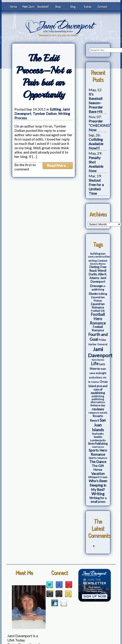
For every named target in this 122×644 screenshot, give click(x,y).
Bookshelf (43, 7)
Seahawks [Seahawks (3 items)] (98, 434)
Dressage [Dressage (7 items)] (96, 286)
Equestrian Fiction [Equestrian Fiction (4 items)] (98, 299)
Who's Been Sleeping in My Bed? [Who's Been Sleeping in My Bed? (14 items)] (98, 485)
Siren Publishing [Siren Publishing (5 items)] (98, 444)
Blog (73, 7)
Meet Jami (28, 7)
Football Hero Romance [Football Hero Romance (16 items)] (98, 319)
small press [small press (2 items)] (98, 447)
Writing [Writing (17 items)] (98, 494)
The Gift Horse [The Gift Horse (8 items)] (98, 468)
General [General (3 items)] (102, 344)
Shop (58, 7)
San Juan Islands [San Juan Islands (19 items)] (99, 425)
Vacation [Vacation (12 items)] (98, 474)
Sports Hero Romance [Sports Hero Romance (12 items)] (98, 452)
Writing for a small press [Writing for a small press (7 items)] (98, 500)
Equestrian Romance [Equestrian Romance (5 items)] (98, 306)
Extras (88, 7)
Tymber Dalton (45, 113)
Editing (55, 109)
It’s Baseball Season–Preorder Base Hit (96, 103)
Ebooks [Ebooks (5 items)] (93, 294)
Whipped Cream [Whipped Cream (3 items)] (98, 477)
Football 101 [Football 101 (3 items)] (98, 311)
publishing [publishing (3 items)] (98, 396)
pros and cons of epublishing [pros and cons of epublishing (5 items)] (99, 390)
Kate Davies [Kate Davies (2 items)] (98, 360)
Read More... (58, 166)
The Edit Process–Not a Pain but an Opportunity (44, 76)
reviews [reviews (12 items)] (98, 409)
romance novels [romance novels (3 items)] (98, 413)
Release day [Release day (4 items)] (98, 405)
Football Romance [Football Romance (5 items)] (98, 329)
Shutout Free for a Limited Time (96, 187)
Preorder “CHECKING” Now (100, 125)
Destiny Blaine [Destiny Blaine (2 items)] (98, 264)
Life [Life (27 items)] (95, 364)
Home (13, 7)
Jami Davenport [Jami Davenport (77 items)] (100, 352)
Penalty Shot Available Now (96, 164)
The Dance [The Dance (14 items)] (98, 462)
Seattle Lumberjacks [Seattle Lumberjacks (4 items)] (98, 439)
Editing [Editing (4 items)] (103, 294)
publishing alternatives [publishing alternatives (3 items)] (98, 401)
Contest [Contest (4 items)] (102, 261)
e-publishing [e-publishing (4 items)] (99, 288)
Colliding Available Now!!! (96, 144)
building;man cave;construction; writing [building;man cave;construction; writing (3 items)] (99, 257)
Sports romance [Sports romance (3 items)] (98, 458)
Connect (102, 7)
